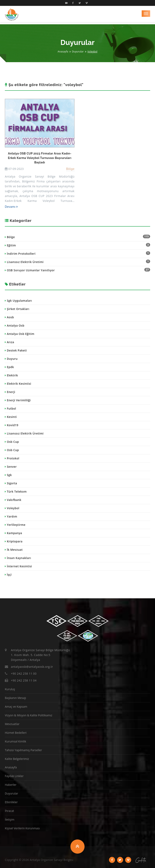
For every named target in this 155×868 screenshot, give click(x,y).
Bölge (70, 169)
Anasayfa (63, 52)
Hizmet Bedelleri (16, 733)
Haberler (11, 785)
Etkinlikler (11, 802)
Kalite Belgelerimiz (17, 759)
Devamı (11, 207)
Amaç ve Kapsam (16, 707)
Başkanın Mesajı (15, 698)
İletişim (10, 820)
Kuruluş (10, 689)
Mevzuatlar (12, 724)
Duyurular (78, 52)
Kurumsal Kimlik (16, 741)
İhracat (9, 811)
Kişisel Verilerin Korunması (22, 828)
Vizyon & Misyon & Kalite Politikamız (29, 715)
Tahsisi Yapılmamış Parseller (23, 750)
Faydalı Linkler (14, 776)
